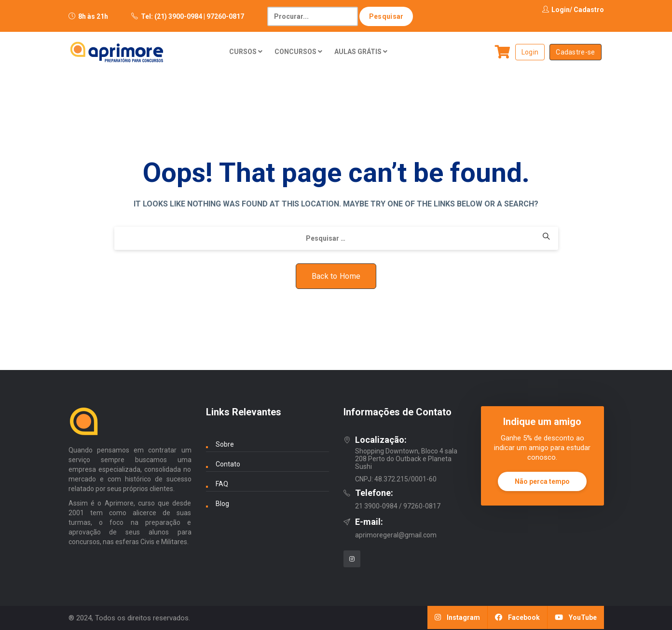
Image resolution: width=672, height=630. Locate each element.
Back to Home (336, 276)
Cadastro (589, 10)
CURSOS (246, 52)
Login (556, 10)
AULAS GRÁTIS (361, 52)
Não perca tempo (542, 481)
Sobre (225, 444)
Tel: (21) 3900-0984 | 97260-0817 (192, 16)
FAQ (222, 484)
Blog (222, 504)
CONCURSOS (298, 52)
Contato (228, 464)
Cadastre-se (575, 52)
